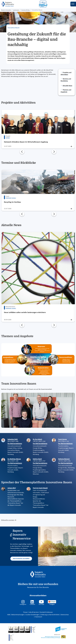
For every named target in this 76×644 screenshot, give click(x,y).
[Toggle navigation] (73, 4)
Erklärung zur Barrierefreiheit (50, 615)
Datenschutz (65, 615)
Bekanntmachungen (18, 615)
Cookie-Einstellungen (32, 615)
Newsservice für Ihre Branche (38, 587)
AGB (9, 615)
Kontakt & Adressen (46, 612)
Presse (26, 612)
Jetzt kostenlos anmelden (21, 559)
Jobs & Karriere (34, 612)
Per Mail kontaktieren (15, 444)
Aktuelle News (67, 86)
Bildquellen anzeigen (8, 520)
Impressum (39, 617)
